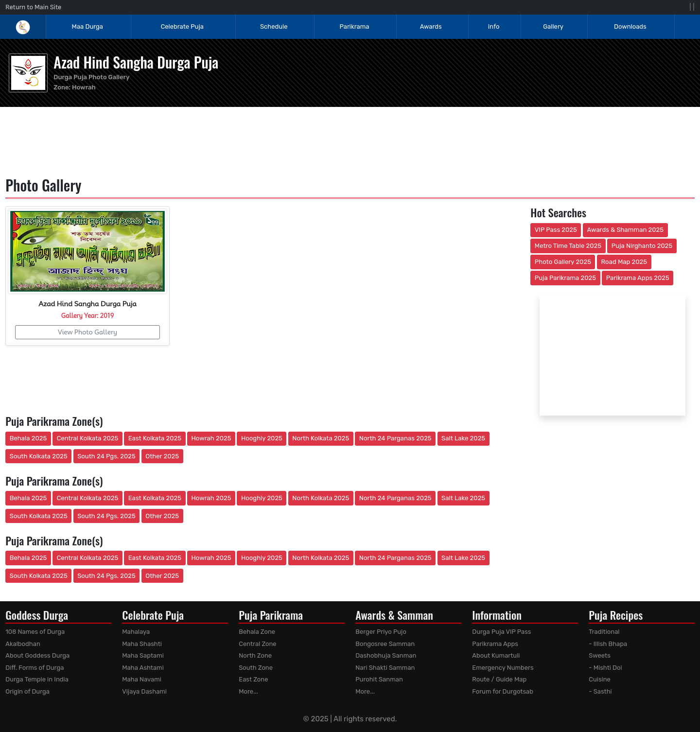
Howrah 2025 (211, 438)
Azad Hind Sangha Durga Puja (136, 62)
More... (248, 691)
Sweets (600, 655)
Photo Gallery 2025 (563, 262)
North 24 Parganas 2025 (395, 438)
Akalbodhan (23, 644)
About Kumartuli (496, 655)
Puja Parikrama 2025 (565, 278)
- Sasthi (600, 691)
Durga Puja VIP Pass (501, 632)
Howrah (84, 87)
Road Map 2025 (624, 262)
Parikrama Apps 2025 (638, 278)
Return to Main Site (33, 7)
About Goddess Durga (37, 655)
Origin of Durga (27, 691)
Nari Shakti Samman (385, 668)
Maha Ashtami (143, 668)
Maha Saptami (143, 655)
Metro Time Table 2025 (568, 246)
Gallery (553, 26)
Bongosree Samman (385, 644)
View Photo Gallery (87, 332)
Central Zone (257, 644)
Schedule (274, 26)
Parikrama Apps (495, 644)
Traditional (604, 632)
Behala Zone (257, 632)
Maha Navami (142, 679)
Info (494, 26)
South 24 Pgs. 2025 (106, 456)
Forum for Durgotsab (503, 691)
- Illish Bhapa (608, 644)
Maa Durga (87, 26)
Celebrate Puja (182, 26)
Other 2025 (162, 456)
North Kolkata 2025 (321, 438)
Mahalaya (136, 632)
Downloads (630, 26)
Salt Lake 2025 (463, 438)
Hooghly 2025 (262, 438)
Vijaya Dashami (144, 691)
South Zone (256, 668)
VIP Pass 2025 (556, 230)
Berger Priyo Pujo (381, 632)
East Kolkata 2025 (155, 438)
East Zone (253, 679)
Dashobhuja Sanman (386, 655)
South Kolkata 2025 (39, 456)
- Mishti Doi (605, 668)
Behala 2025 (28, 438)
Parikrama (354, 26)
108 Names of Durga (35, 632)
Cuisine (600, 679)
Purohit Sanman (379, 679)
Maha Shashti (142, 644)
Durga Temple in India (37, 679)
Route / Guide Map (499, 679)
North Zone (255, 655)
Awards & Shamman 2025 (626, 230)
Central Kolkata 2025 (88, 438)
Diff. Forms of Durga (35, 668)
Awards (432, 26)
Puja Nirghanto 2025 (642, 246)
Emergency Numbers (503, 668)
